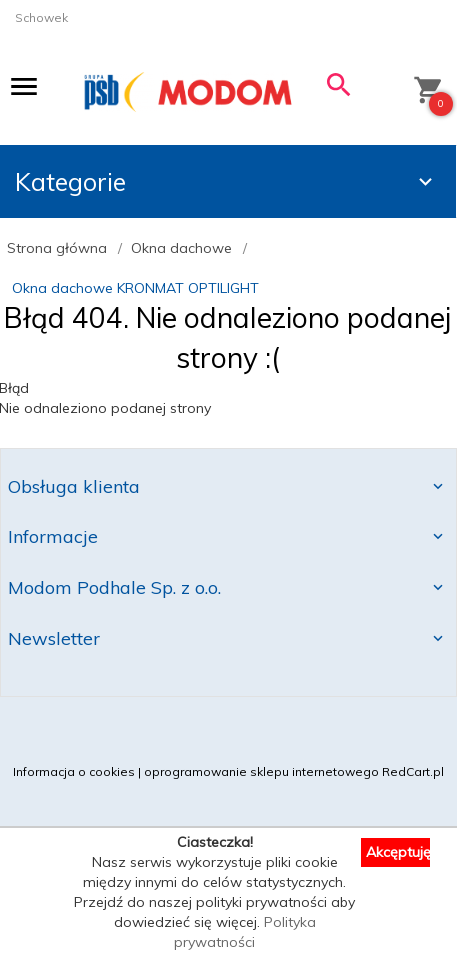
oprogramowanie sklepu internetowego (261, 771)
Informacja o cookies (74, 771)
